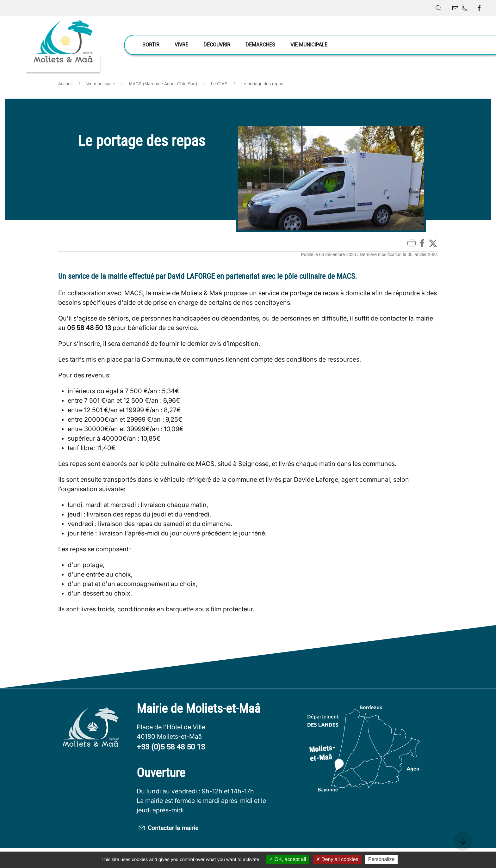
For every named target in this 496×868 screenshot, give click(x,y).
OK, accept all (287, 859)
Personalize (381, 859)
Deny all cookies (337, 859)
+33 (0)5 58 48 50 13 (171, 747)
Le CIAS (219, 84)
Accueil (65, 84)
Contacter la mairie (180, 829)
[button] (438, 8)
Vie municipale (101, 84)
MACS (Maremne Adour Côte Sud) (163, 84)
